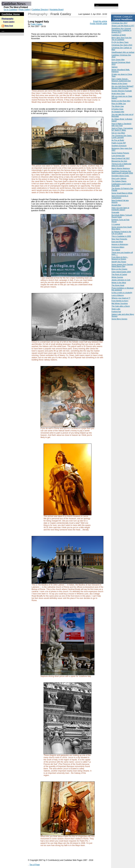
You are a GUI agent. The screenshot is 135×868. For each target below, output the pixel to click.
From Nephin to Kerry (120, 301)
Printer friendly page (99, 24)
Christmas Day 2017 (120, 23)
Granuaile (115, 212)
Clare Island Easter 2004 (121, 272)
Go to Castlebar (10, 10)
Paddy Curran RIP (119, 143)
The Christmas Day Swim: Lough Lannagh (122, 136)
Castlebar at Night (119, 35)
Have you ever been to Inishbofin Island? (120, 209)
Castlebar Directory (40, 10)
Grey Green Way (118, 60)
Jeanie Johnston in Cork (121, 280)
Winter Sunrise (117, 277)
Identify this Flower (119, 262)
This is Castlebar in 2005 (121, 236)
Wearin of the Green (119, 83)
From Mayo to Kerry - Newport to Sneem (120, 258)
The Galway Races (119, 181)
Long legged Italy (118, 156)
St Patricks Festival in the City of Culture (121, 233)
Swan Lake (116, 309)
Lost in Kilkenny (118, 295)
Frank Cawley (9, 22)
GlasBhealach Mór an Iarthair (123, 52)
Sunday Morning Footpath (122, 91)
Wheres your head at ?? (121, 298)
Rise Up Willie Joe (119, 104)
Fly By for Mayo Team (120, 42)
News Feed (9, 26)
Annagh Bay (116, 205)
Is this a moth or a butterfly (122, 293)
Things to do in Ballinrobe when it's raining (121, 165)
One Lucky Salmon (119, 178)
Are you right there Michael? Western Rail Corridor (123, 87)
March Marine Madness (121, 168)
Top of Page (35, 865)
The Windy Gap (118, 106)
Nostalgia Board (57, 10)
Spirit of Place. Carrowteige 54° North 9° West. (122, 129)
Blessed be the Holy (119, 161)
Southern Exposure (119, 146)
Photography (7, 19)
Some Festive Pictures (120, 153)
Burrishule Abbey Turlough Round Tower (122, 216)
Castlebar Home (11, 14)
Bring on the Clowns (119, 269)
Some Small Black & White (122, 193)
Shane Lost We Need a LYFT (123, 26)
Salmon (114, 67)
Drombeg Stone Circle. (120, 176)
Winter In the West (119, 283)
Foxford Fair (116, 312)
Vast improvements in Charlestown (120, 197)
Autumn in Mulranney (120, 244)
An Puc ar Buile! (118, 140)
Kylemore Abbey (118, 247)
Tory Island (116, 250)
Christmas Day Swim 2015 (122, 45)
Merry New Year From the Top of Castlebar (122, 39)
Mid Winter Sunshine (120, 303)
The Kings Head (118, 285)
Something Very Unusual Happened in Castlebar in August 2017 (121, 30)
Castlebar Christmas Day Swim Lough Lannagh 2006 (122, 172)
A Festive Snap (117, 109)
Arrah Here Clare (118, 93)
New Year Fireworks (119, 239)
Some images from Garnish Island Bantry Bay (122, 265)
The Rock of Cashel (119, 274)
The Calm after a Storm (121, 306)
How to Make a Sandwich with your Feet (121, 125)
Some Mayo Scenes (119, 319)
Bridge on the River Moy (121, 101)
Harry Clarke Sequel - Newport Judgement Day (121, 80)
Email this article (100, 21)
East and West (117, 242)
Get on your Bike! (118, 133)
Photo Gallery (24, 10)
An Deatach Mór (118, 112)
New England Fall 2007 (121, 158)
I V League (116, 224)
